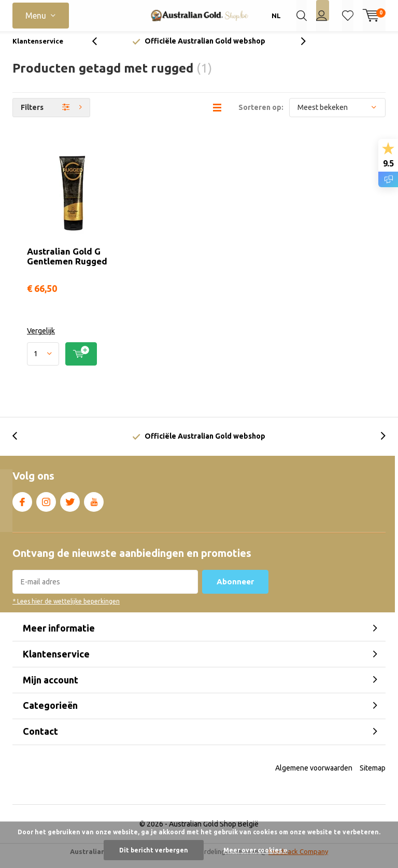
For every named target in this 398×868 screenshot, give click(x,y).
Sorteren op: (261, 115)
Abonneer (235, 589)
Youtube (94, 508)
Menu (36, 16)
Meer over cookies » (255, 850)
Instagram (46, 508)
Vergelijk (41, 339)
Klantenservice (38, 49)
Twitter (70, 508)
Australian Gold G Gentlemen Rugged (67, 264)
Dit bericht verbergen (154, 850)
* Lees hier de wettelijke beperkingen (66, 609)
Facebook (22, 508)
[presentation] (100, 49)
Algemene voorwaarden (314, 775)
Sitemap (373, 775)
